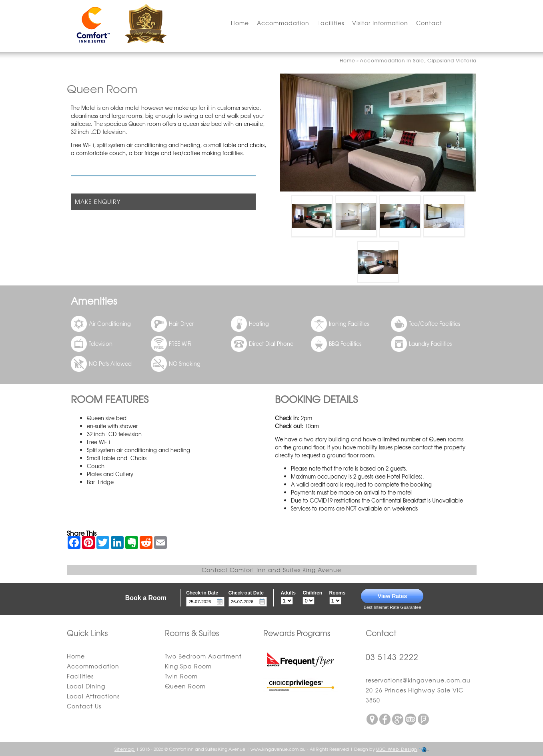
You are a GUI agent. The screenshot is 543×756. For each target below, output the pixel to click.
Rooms (338, 593)
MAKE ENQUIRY (98, 201)
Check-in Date (202, 593)
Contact (429, 23)
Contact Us (84, 706)
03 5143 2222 (392, 657)
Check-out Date (246, 593)
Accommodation (283, 23)
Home (240, 23)
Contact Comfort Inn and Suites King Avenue (271, 570)
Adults (288, 593)
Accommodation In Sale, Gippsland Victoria (418, 60)
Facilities (331, 23)
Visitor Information (380, 23)
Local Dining (86, 686)
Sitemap (125, 749)
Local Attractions (93, 696)
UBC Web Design (397, 749)
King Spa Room (188, 666)
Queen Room (185, 686)
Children (312, 593)
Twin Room (181, 676)
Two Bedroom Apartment (203, 656)
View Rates (393, 596)
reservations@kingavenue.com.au (418, 680)
